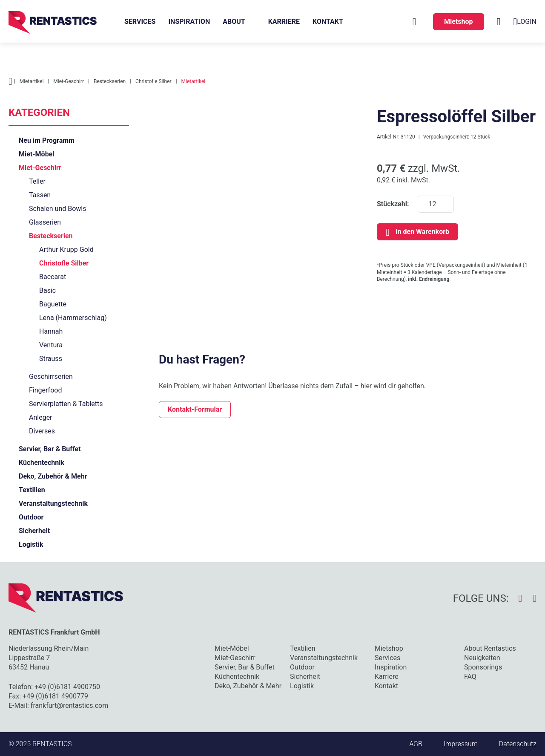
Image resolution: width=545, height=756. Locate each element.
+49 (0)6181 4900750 (67, 687)
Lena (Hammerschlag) (73, 318)
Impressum (461, 744)
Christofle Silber (64, 263)
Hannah (51, 331)
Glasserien (45, 222)
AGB (416, 744)
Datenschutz (518, 744)
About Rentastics (490, 648)
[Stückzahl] (436, 204)
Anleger (41, 417)
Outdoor (31, 517)
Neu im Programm (47, 140)
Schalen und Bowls (57, 209)
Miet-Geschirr (40, 168)
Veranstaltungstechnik (53, 504)
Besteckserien (51, 236)
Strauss (51, 359)
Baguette (53, 304)
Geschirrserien (51, 377)
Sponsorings (483, 667)
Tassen (40, 195)
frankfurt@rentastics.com (69, 706)
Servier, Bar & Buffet (50, 449)
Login (525, 22)
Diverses (42, 431)
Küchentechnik (42, 463)
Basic (47, 290)
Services (140, 22)
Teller (37, 181)
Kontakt (328, 22)
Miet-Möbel (37, 154)
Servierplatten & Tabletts (66, 404)
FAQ (470, 677)
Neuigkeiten (482, 658)
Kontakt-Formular (195, 409)
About (234, 22)
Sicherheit (34, 531)
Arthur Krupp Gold (66, 250)
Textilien (32, 490)
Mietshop (459, 22)
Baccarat (53, 277)
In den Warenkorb (422, 232)
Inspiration (189, 22)
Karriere (284, 22)
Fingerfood (45, 390)
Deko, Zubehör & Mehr (53, 476)
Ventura (51, 345)
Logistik (31, 544)
